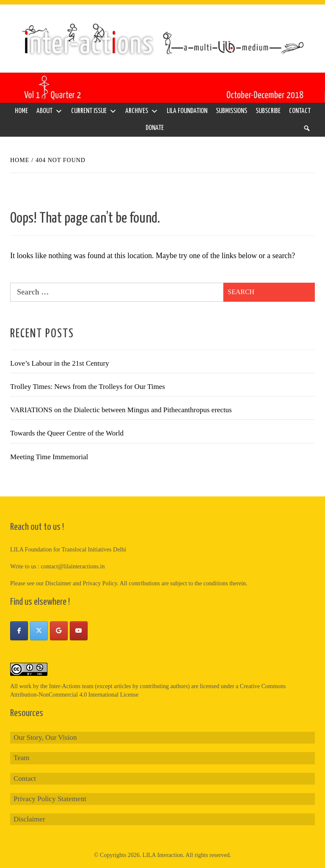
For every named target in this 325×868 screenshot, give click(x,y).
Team (22, 758)
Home (21, 111)
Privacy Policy (100, 583)
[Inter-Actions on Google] (59, 631)
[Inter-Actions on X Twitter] (39, 631)
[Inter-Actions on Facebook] (19, 631)
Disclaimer (29, 819)
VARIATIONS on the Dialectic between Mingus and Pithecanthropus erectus (121, 410)
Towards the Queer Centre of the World (67, 433)
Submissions (231, 111)
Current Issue (94, 111)
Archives (142, 111)
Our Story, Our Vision (45, 737)
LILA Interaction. (164, 855)
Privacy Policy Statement (50, 799)
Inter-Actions (65, 686)
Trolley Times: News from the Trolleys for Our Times (88, 387)
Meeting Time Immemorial (49, 457)
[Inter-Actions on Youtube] (79, 631)
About (50, 111)
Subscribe (268, 111)
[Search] (307, 128)
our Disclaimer (54, 583)
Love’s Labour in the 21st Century (60, 363)
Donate (155, 128)
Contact (300, 111)
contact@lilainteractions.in (73, 566)
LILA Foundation (187, 111)
